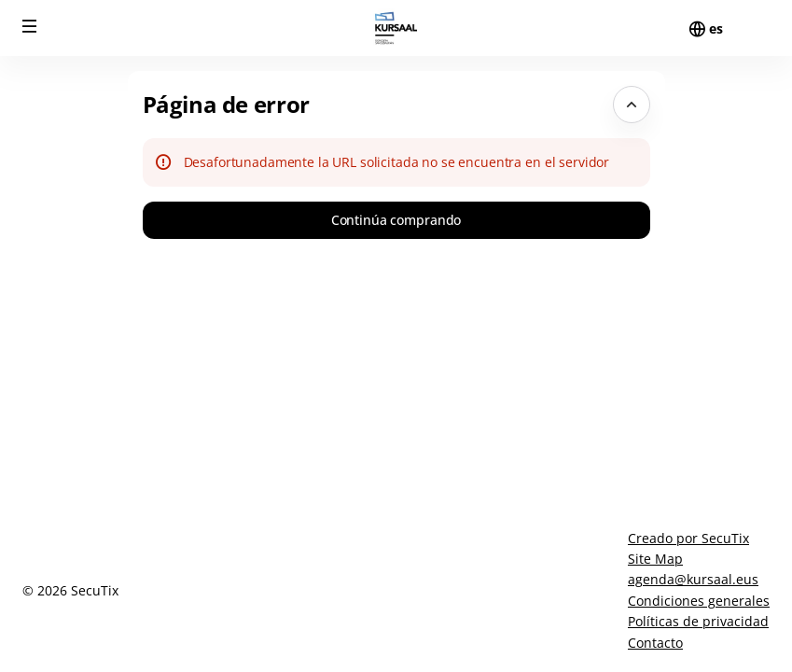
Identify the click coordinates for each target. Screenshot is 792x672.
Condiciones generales (699, 601)
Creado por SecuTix (688, 538)
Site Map (655, 559)
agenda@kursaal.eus (693, 579)
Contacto (655, 643)
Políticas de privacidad (698, 621)
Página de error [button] (226, 104)
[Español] (716, 29)
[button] (30, 26)
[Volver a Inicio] (396, 28)
